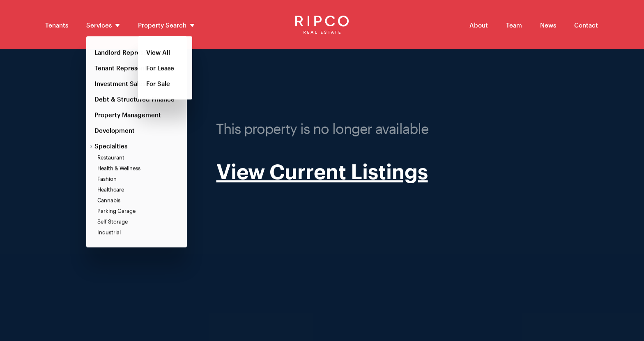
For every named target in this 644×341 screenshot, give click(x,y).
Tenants (57, 25)
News (548, 25)
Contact (586, 25)
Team (514, 25)
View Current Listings (322, 171)
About (479, 25)
